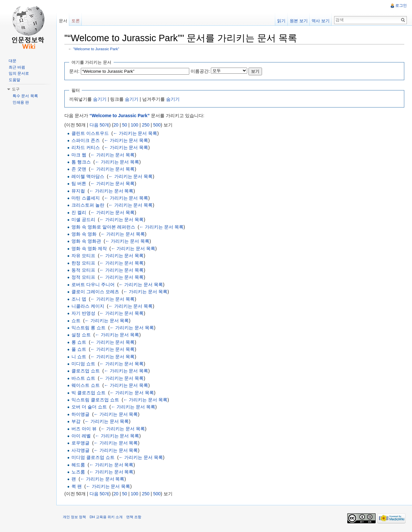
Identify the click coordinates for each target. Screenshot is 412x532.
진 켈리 (79, 212)
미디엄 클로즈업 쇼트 (93, 457)
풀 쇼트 (79, 349)
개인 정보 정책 (75, 517)
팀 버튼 (79, 183)
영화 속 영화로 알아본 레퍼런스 (104, 227)
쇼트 (76, 321)
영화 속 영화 (84, 234)
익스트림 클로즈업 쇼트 (96, 400)
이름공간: (201, 71)
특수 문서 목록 (25, 96)
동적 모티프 (84, 270)
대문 (13, 61)
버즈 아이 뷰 (84, 429)
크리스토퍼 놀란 (88, 205)
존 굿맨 (79, 169)
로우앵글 (81, 443)
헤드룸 (79, 465)
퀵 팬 (77, 486)
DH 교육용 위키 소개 (106, 517)
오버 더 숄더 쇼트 (89, 407)
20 (116, 125)
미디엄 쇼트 (84, 364)
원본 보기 (299, 21)
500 (157, 125)
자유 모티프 (84, 256)
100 (135, 125)
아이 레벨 (81, 436)
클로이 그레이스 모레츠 (96, 292)
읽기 (281, 21)
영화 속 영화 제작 (89, 248)
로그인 (401, 5)
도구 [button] (16, 89)
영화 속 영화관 (87, 241)
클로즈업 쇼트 (86, 371)
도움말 (14, 80)
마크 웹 (79, 155)
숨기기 (100, 99)
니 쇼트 (79, 357)
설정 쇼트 (81, 335)
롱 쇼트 (79, 342)
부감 (76, 421)
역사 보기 (321, 21)
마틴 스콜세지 (86, 198)
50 (125, 125)
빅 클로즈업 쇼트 (89, 393)
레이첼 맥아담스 (88, 176)
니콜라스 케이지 (88, 306)
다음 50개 (100, 125)
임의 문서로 (19, 73)
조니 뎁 (79, 299)
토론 (76, 21)
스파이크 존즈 (86, 140)
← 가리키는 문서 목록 (136, 133)
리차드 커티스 (86, 147)
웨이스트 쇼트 (86, 385)
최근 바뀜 (17, 67)
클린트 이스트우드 (90, 133)
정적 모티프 (84, 277)
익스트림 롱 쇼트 (89, 328)
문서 (63, 21)
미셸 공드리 (84, 219)
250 (146, 125)
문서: (75, 71)
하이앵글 (81, 414)
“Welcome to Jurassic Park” (96, 49)
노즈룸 (79, 472)
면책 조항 (134, 517)
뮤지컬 (79, 191)
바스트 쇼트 (84, 378)
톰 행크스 (81, 162)
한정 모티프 (84, 263)
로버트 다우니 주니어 (93, 285)
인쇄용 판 (21, 102)
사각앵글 (81, 450)
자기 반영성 (84, 313)
